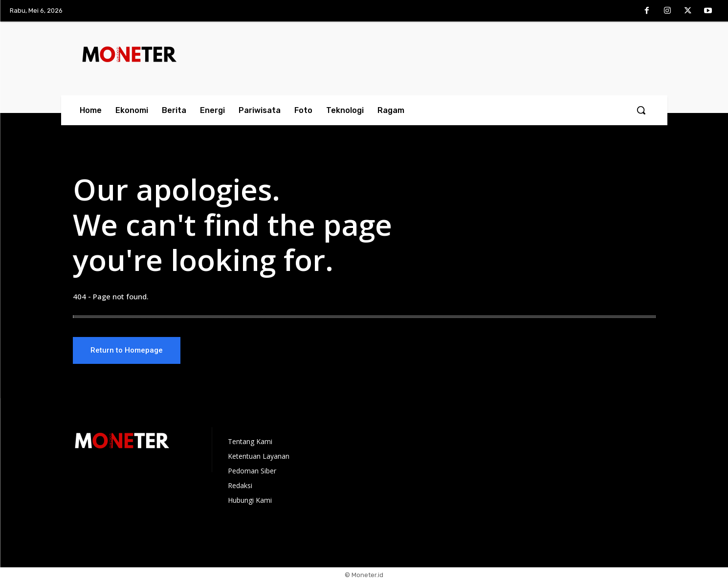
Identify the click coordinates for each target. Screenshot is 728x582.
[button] (641, 110)
